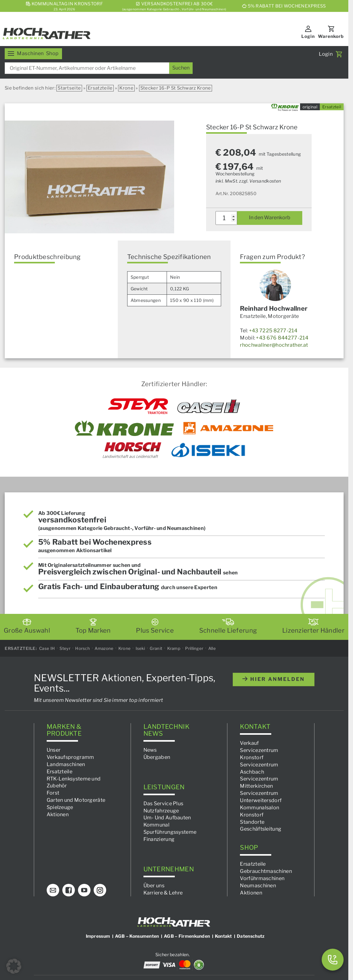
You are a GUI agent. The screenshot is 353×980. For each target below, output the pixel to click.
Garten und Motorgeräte (76, 800)
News (150, 750)
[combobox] (99, 68)
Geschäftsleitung (261, 829)
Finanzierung (159, 839)
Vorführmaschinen (262, 878)
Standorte (252, 822)
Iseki (140, 648)
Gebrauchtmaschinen (266, 871)
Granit (156, 648)
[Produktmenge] (226, 218)
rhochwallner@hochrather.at (274, 345)
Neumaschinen (258, 885)
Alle (212, 648)
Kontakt (223, 936)
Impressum (98, 936)
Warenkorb (331, 36)
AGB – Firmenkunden (187, 936)
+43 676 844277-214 (282, 338)
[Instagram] (100, 890)
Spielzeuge (60, 807)
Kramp (174, 648)
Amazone (104, 648)
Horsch (83, 648)
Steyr (65, 648)
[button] (14, 966)
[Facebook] (69, 890)
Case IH (47, 648)
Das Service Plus (164, 803)
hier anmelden (274, 679)
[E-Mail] (53, 890)
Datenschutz (251, 936)
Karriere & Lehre (163, 892)
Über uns (154, 885)
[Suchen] (181, 68)
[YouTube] (84, 890)
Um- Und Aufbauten (167, 818)
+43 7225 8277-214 (273, 331)
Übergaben (157, 757)
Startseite (69, 88)
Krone (126, 88)
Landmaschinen (66, 764)
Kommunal (156, 825)
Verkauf (249, 743)
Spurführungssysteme (170, 832)
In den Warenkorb (270, 218)
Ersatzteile (100, 88)
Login (308, 36)
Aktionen (58, 814)
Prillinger (194, 648)
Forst (53, 793)
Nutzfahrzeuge (161, 810)
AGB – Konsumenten (137, 936)
